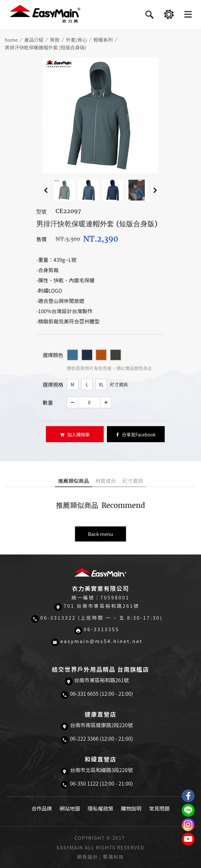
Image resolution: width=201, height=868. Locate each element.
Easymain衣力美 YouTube (188, 839)
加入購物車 (75, 434)
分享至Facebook (136, 434)
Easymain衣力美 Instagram (188, 825)
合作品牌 (42, 808)
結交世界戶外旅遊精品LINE (188, 810)
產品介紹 (34, 40)
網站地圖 (70, 808)
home (11, 40)
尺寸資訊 (119, 384)
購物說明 (131, 808)
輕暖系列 (103, 40)
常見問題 (159, 808)
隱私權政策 (100, 808)
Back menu (100, 534)
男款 (55, 40)
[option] (100, 116)
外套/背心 (76, 40)
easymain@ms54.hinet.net (101, 641)
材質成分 (106, 481)
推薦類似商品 (74, 481)
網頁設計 (87, 857)
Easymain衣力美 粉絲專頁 (188, 796)
